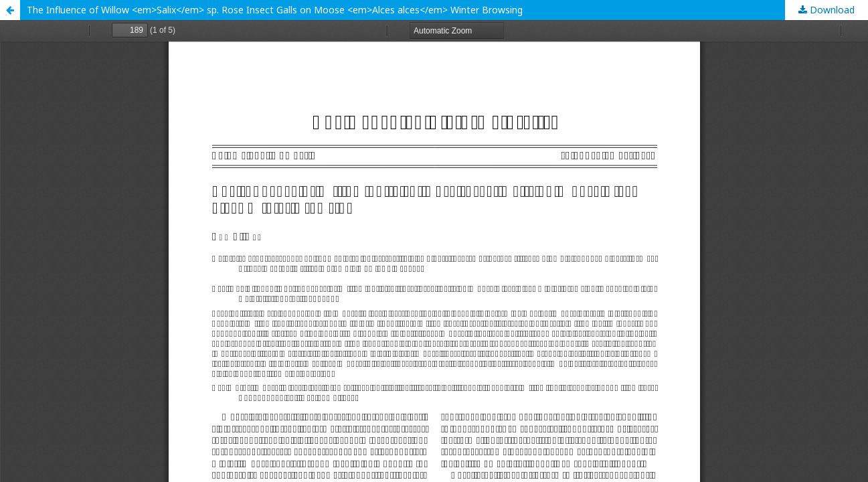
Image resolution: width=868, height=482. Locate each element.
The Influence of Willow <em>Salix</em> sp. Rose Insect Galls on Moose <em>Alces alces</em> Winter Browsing (275, 10)
